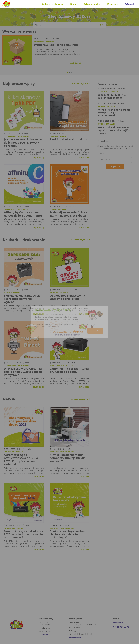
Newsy (74, 4)
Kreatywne (112, 4)
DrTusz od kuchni (92, 4)
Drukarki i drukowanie (52, 4)
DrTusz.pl (129, 4)
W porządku (95, 331)
